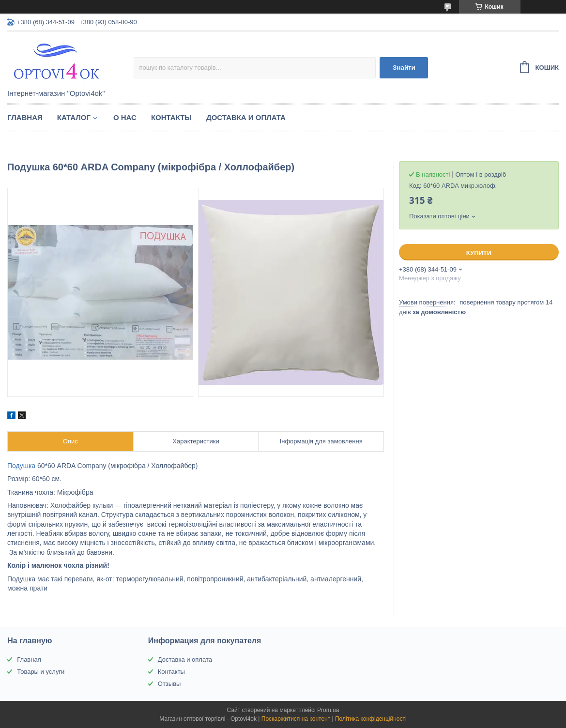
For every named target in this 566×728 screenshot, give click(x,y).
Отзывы (169, 684)
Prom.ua (328, 710)
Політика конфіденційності (371, 719)
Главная (25, 117)
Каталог (74, 117)
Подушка (21, 466)
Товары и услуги (41, 672)
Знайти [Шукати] (404, 68)
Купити (479, 253)
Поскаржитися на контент (296, 719)
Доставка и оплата (246, 117)
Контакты (171, 117)
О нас (125, 117)
